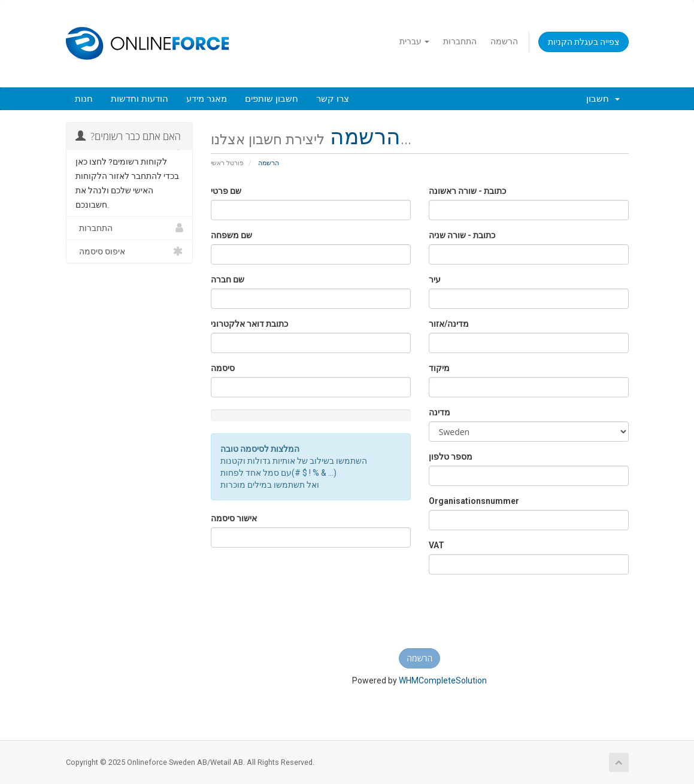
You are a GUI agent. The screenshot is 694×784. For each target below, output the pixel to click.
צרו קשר (333, 99)
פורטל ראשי (227, 163)
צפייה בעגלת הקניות (584, 42)
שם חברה (228, 279)
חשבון (603, 99)
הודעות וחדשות (140, 99)
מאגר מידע (207, 99)
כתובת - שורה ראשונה (467, 191)
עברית (414, 41)
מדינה (440, 412)
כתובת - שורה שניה (462, 235)
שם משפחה (231, 235)
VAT (437, 545)
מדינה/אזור (449, 324)
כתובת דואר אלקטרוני (249, 324)
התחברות (460, 41)
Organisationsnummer (474, 501)
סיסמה (223, 368)
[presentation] (420, 616)
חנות (84, 99)
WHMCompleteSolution (443, 680)
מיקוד (439, 368)
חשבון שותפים (272, 99)
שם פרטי (226, 191)
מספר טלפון (451, 457)
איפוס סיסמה (130, 251)
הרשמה (504, 41)
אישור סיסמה (234, 518)
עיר (435, 279)
